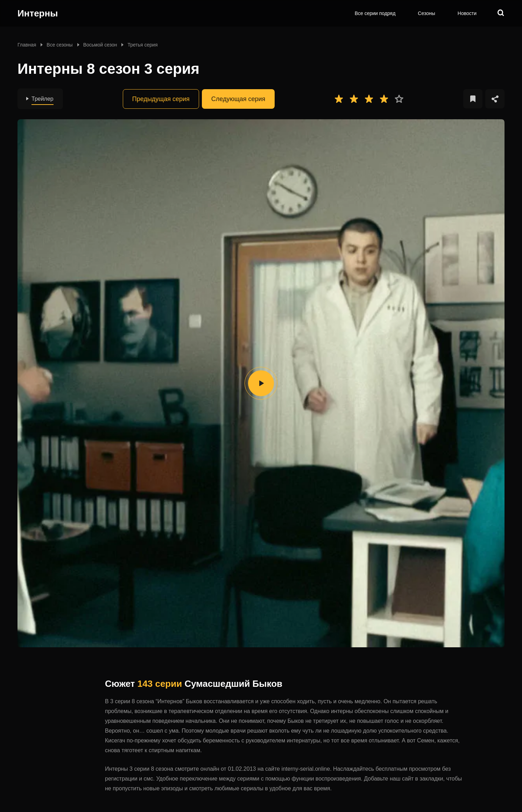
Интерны (38, 13)
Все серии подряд (375, 13)
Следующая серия (238, 99)
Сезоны (426, 13)
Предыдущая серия (161, 99)
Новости (467, 13)
